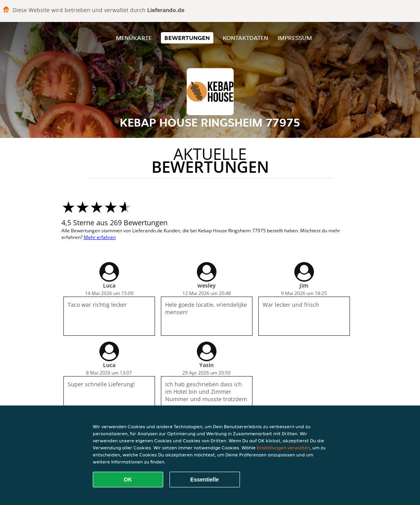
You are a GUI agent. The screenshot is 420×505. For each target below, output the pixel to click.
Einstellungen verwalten (283, 448)
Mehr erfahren (100, 237)
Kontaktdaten (245, 38)
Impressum (295, 38)
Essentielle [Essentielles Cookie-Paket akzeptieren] (205, 480)
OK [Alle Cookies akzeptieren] (128, 480)
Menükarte (134, 38)
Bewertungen (187, 38)
